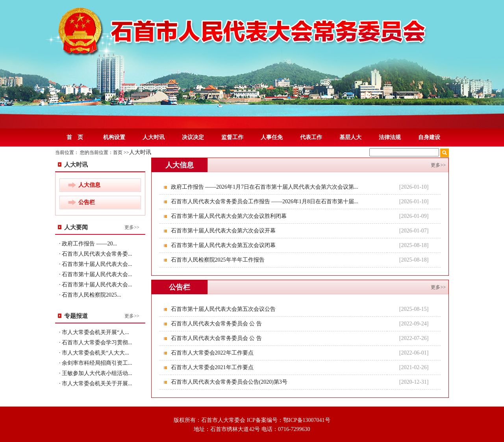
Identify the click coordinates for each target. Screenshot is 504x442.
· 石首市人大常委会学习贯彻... (96, 343)
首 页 (75, 137)
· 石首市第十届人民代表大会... (96, 264)
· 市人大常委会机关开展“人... (94, 332)
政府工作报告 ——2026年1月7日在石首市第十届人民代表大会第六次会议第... (265, 187)
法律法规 (390, 137)
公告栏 (87, 202)
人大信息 (89, 185)
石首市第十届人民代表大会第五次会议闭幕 (224, 245)
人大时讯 (154, 137)
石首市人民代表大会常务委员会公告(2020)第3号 (230, 382)
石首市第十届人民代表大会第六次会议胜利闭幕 (230, 216)
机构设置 (114, 137)
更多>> (132, 227)
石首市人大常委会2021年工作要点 (213, 367)
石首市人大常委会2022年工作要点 (213, 353)
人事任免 (272, 137)
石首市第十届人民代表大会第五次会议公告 (224, 309)
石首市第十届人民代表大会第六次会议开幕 (224, 231)
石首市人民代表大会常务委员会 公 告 (217, 324)
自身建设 (429, 137)
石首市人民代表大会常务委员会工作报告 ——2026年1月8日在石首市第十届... (265, 201)
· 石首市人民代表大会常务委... (96, 254)
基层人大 (350, 137)
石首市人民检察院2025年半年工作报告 (219, 260)
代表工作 (311, 137)
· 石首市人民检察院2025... (90, 295)
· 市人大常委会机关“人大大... (94, 353)
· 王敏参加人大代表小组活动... (96, 373)
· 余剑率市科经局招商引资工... (96, 363)
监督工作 (232, 137)
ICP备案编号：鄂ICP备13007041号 (289, 420)
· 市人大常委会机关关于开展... (96, 383)
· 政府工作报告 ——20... (88, 244)
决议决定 (193, 137)
